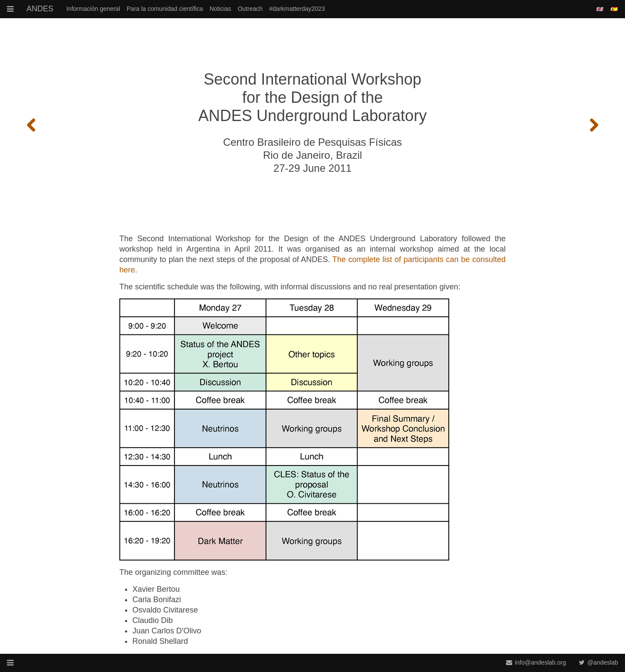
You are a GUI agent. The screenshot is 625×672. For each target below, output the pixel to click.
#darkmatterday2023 (297, 9)
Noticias (220, 9)
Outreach (250, 9)
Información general (93, 9)
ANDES (40, 9)
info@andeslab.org (536, 662)
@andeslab (599, 662)
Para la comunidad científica (165, 9)
